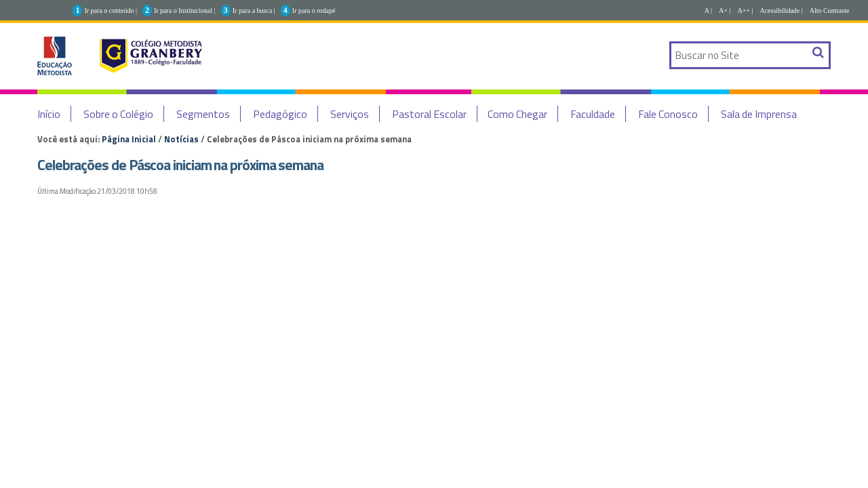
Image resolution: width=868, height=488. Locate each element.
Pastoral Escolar (429, 114)
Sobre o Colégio (118, 114)
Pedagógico (280, 114)
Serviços (350, 114)
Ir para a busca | (254, 11)
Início (49, 114)
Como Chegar (517, 114)
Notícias (181, 139)
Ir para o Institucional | (185, 11)
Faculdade (593, 114)
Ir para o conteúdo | (111, 11)
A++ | (745, 11)
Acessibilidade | (781, 11)
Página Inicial (129, 139)
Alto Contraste (830, 11)
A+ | (725, 11)
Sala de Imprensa (759, 114)
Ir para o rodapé (314, 11)
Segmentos (203, 114)
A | (708, 11)
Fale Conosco (668, 114)
